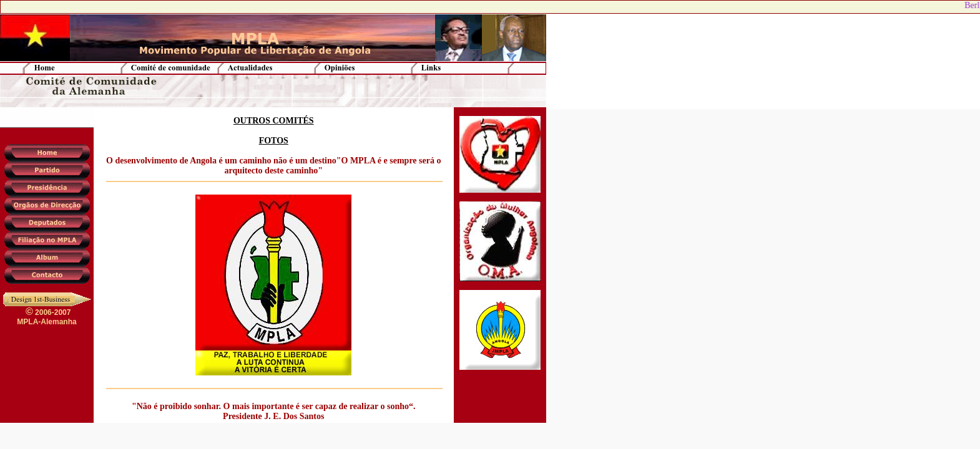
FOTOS (274, 141)
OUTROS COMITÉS (274, 121)
